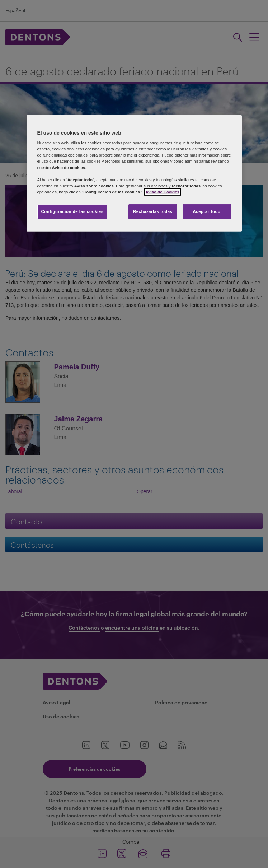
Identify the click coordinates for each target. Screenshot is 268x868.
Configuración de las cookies (72, 211)
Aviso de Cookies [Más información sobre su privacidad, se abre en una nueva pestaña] (163, 192)
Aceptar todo (207, 211)
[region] (134, 173)
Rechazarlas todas (153, 211)
